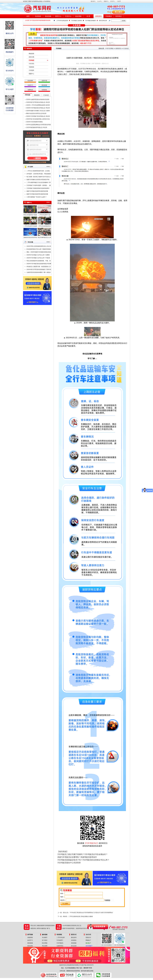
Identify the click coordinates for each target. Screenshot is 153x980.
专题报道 (31, 67)
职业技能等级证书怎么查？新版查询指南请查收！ (39, 249)
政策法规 (31, 57)
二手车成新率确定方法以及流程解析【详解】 (39, 183)
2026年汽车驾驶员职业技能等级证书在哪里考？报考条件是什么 (39, 264)
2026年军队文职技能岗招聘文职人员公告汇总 (39, 247)
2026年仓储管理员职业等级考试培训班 (38, 99)
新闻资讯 (98, 16)
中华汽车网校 (109, 48)
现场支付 (88, 937)
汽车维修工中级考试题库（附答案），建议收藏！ (39, 186)
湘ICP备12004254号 (87, 965)
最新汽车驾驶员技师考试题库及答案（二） (37, 192)
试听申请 (44, 81)
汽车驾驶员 (60, 943)
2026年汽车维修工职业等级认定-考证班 (38, 116)
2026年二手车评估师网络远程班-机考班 (38, 105)
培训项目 (38, 16)
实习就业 (45, 940)
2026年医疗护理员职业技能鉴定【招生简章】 (39, 270)
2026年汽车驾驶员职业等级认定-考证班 (38, 108)
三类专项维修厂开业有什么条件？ (37, 197)
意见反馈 (74, 946)
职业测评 (30, 81)
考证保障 (45, 946)
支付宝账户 (89, 946)
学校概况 (109, 16)
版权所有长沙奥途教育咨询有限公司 (70, 965)
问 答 (88, 16)
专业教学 (45, 937)
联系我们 (119, 16)
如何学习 (30, 940)
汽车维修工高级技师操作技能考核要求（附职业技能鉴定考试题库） (38, 189)
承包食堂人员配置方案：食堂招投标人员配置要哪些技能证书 (39, 267)
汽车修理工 (60, 940)
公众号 (99, 1)
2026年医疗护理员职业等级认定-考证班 (38, 102)
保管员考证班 (103, 21)
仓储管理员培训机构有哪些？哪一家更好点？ (39, 273)
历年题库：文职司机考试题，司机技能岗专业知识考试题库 (39, 174)
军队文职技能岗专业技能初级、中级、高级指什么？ (39, 261)
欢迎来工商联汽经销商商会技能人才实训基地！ (37, 1)
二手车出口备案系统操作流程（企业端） (39, 171)
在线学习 (30, 85)
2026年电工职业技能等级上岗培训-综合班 (38, 119)
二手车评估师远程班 (62, 21)
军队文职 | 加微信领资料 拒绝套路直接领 (42, 926)
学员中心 (68, 16)
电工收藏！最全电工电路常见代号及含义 (39, 177)
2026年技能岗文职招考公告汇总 (72, 926)
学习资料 (30, 167)
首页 (28, 16)
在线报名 (44, 90)
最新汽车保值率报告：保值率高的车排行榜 (75, 928)
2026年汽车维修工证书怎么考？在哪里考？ (38, 255)
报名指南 (48, 16)
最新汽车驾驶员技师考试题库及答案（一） (37, 194)
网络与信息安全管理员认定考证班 (36, 113)
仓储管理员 (60, 946)
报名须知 (30, 946)
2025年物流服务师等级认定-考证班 (37, 127)
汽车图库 (31, 70)
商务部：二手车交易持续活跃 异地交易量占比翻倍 (78, 916)
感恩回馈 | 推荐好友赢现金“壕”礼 (40, 928)
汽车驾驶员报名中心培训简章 (69, 863)
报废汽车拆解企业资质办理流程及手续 (38, 180)
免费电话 (30, 90)
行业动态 (31, 60)
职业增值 (45, 943)
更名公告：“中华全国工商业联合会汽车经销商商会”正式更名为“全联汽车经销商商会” (88, 913)
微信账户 (88, 943)
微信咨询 (74, 937)
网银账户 (88, 940)
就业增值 (78, 16)
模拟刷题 (44, 85)
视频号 (106, 1)
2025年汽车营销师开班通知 (34, 122)
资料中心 (58, 16)
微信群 (93, 1)
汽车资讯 (31, 64)
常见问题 (30, 242)
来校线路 (74, 943)
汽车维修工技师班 (77, 21)
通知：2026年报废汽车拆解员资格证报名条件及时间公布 (39, 252)
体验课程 (30, 937)
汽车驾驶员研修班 (90, 21)
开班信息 (28, 95)
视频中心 (31, 74)
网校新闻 (31, 54)
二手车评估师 (61, 937)
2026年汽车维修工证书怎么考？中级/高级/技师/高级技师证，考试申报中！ (38, 258)
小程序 (119, 1)
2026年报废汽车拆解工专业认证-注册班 (38, 111)
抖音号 (112, 1)
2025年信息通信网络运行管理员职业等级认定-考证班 (38, 125)
